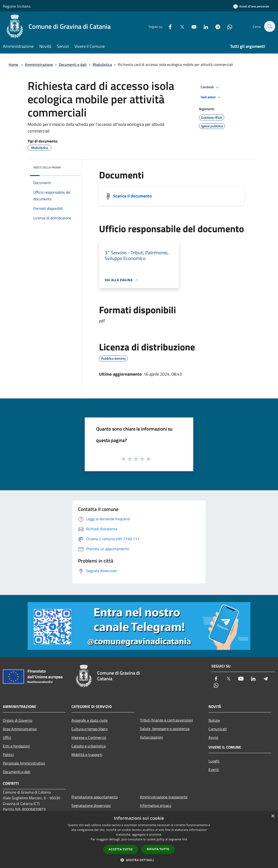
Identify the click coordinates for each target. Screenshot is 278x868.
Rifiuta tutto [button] (158, 849)
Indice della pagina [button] (47, 167)
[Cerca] (269, 26)
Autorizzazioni (151, 737)
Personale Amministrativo (24, 763)
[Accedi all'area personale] (251, 6)
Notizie (214, 720)
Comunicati (218, 729)
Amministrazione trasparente (164, 797)
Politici (8, 755)
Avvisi (213, 737)
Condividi (210, 87)
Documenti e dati (73, 64)
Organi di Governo (17, 720)
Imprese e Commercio (89, 737)
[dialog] (139, 840)
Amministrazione (39, 64)
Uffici (7, 737)
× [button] (273, 816)
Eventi (214, 770)
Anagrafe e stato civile (89, 720)
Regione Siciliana (17, 6)
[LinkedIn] (203, 26)
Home (13, 64)
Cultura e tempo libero (89, 729)
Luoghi (214, 761)
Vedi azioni (211, 97)
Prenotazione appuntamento (94, 797)
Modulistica (102, 64)
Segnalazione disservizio (91, 805)
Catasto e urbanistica (89, 746)
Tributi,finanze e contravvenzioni (166, 720)
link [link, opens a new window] (185, 839)
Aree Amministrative (20, 729)
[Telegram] (215, 26)
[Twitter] (179, 26)
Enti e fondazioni (16, 746)
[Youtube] (191, 26)
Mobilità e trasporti (87, 755)
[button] (139, 860)
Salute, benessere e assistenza (165, 729)
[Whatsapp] (227, 26)
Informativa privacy (156, 805)
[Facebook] (168, 26)
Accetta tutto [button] (121, 849)
